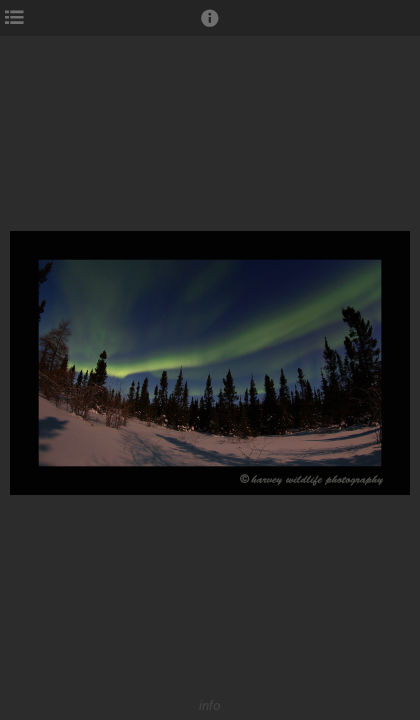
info (210, 705)
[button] (210, 27)
